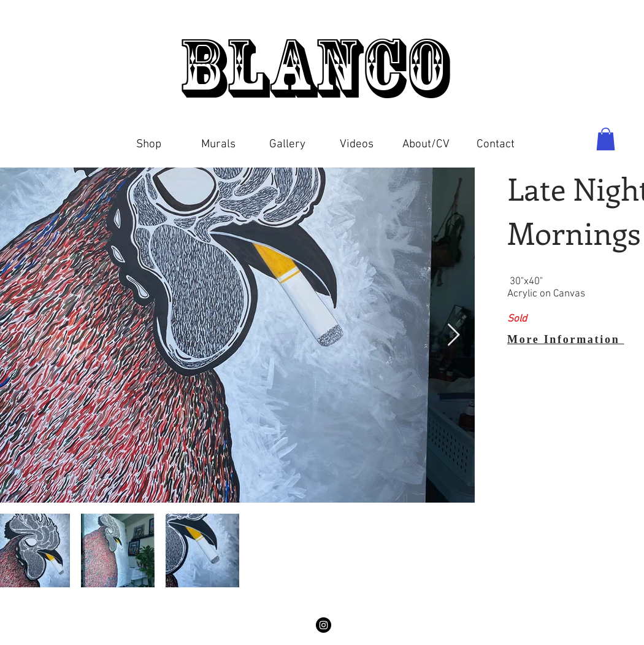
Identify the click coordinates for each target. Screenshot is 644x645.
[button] (149, 139)
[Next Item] (454, 335)
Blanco (321, 68)
